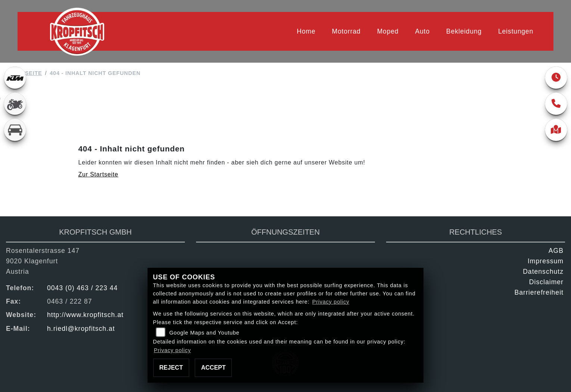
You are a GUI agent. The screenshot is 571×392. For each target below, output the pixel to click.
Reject (171, 368)
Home (306, 31)
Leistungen (516, 31)
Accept (213, 368)
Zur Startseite (98, 174)
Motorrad (346, 31)
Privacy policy (331, 302)
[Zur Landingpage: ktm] (15, 78)
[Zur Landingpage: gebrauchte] (15, 104)
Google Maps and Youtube (204, 333)
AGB (556, 251)
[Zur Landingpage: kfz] (15, 130)
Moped (388, 31)
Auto (422, 31)
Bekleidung (464, 31)
